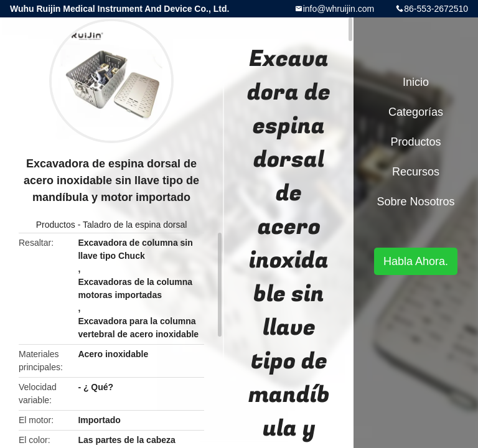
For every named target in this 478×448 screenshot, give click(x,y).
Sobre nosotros (415, 202)
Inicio (416, 82)
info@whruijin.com (339, 9)
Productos (56, 225)
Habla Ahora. (416, 261)
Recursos (416, 172)
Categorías (416, 112)
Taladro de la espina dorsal (135, 225)
